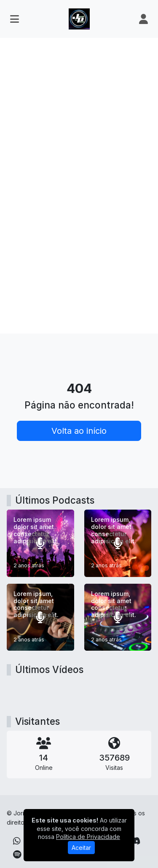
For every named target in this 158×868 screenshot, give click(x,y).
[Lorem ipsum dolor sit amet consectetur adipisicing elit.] (40, 543)
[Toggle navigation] (15, 19)
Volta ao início (79, 431)
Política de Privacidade (88, 837)
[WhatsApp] (17, 841)
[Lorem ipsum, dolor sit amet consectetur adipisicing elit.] (118, 543)
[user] (143, 19)
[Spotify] (17, 855)
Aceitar (81, 848)
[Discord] (135, 841)
